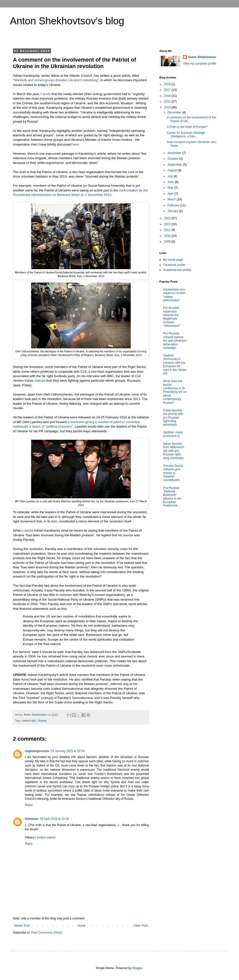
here (76, 144)
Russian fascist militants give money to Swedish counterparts (173, 473)
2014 (168, 108)
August (173, 170)
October (173, 159)
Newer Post (22, 926)
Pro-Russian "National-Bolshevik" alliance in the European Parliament (172, 497)
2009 (168, 242)
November (175, 153)
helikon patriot (46, 837)
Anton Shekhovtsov (202, 57)
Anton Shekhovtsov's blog (67, 21)
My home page (173, 260)
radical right (29, 721)
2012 (168, 224)
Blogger (137, 968)
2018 (168, 84)
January (173, 211)
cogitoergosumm (37, 751)
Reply (29, 805)
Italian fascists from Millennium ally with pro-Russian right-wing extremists (174, 451)
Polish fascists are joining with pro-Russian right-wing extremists (173, 418)
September (175, 165)
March (172, 199)
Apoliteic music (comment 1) (173, 434)
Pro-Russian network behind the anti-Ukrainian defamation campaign (175, 341)
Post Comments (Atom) (47, 933)
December (175, 112)
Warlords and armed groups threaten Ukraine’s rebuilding (56, 80)
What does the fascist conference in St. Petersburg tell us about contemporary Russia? (175, 392)
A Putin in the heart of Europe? (187, 127)
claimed (40, 381)
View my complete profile (200, 64)
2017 (168, 90)
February (174, 205)
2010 (168, 236)
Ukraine (42, 721)
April (171, 194)
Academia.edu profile (177, 270)
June (171, 182)
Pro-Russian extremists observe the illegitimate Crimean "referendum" (172, 317)
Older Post (141, 926)
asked (29, 530)
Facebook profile (174, 265)
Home (82, 926)
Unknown (32, 819)
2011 (168, 230)
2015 (168, 102)
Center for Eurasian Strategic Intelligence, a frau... (186, 135)
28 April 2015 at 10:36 (54, 819)
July (171, 176)
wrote (47, 94)
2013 (168, 218)
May (171, 188)
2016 (168, 96)
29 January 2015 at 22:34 (67, 751)
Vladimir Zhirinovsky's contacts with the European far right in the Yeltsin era (175, 364)
